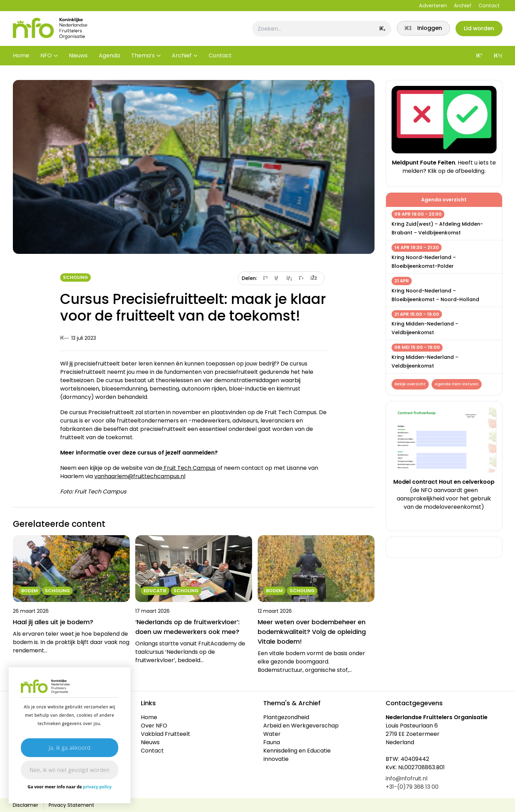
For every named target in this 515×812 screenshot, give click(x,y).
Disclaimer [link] (26, 805)
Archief (463, 6)
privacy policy (97, 787)
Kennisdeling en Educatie (297, 751)
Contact (489, 6)
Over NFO (154, 726)
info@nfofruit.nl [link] (407, 778)
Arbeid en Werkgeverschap (301, 726)
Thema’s (143, 59)
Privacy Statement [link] (71, 805)
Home (21, 59)
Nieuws (78, 59)
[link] (421, 30)
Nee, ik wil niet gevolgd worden (70, 770)
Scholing (75, 277)
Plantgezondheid (286, 717)
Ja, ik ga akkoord (70, 748)
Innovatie (276, 759)
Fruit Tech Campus (189, 468)
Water (272, 734)
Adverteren (433, 6)
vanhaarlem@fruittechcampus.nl (140, 476)
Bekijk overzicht (411, 384)
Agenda (109, 59)
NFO (46, 59)
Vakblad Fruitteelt (166, 734)
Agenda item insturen (458, 384)
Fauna (272, 742)
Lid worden (478, 30)
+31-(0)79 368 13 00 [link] (412, 787)
